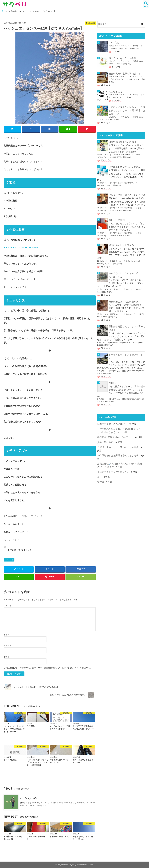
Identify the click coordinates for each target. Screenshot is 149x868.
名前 (6, 634)
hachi (141, 60)
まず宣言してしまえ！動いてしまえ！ (127, 348)
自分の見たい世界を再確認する (124, 73)
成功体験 (10, 559)
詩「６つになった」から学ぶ (123, 58)
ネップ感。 (114, 43)
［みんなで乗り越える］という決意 (126, 191)
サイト (7, 657)
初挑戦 (112, 376)
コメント (8, 605)
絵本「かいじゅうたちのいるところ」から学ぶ (127, 270)
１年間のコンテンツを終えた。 (112, 459)
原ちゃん (134, 179)
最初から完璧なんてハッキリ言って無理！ (127, 322)
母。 (99, 464)
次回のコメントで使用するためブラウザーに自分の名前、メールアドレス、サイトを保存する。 (49, 668)
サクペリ (73, 865)
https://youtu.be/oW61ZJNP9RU (21, 247)
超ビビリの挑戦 (116, 216)
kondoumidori (134, 391)
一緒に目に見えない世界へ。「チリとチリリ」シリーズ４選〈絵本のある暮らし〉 (127, 108)
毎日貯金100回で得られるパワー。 (114, 429)
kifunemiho (134, 256)
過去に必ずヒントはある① (122, 240)
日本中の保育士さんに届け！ (123, 139)
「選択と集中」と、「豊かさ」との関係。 (118, 438)
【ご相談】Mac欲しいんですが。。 (126, 164)
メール (7, 646)
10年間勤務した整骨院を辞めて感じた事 (117, 446)
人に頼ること (115, 90)
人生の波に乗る (105, 433)
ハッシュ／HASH (29, 798)
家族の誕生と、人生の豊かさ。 (124, 296)
